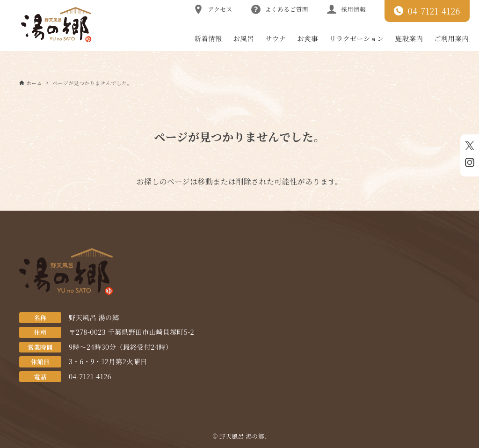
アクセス (213, 9)
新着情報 (208, 38)
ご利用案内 (451, 38)
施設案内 (409, 38)
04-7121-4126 (427, 11)
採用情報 (346, 9)
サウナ (276, 38)
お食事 (307, 38)
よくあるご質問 (280, 9)
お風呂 (244, 38)
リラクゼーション (357, 38)
